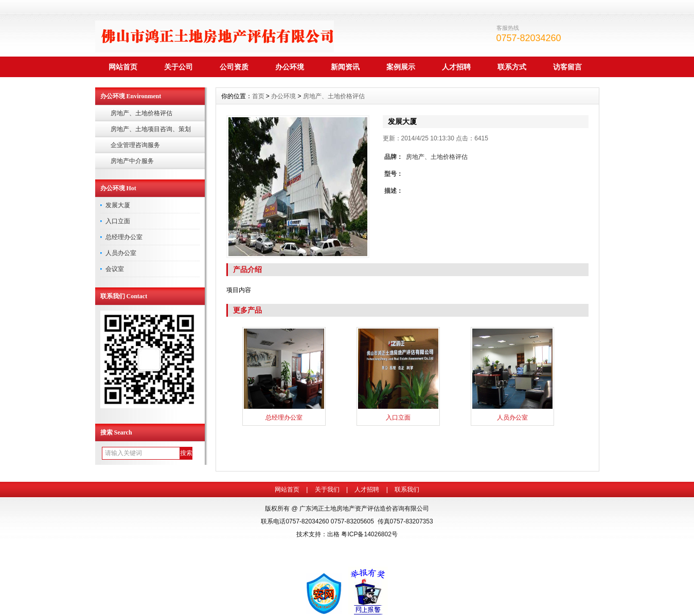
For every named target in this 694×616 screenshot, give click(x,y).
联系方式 (512, 67)
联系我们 (407, 490)
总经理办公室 (124, 237)
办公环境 (290, 67)
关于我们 (327, 490)
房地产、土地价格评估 (141, 113)
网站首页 (123, 67)
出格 (333, 534)
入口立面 (118, 221)
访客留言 (567, 67)
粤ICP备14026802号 (369, 534)
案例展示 (401, 67)
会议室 (115, 269)
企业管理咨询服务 (135, 145)
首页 (258, 96)
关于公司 (179, 67)
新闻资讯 (345, 67)
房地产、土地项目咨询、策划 (151, 129)
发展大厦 (118, 205)
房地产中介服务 (132, 161)
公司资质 (234, 67)
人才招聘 (456, 67)
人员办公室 (121, 253)
